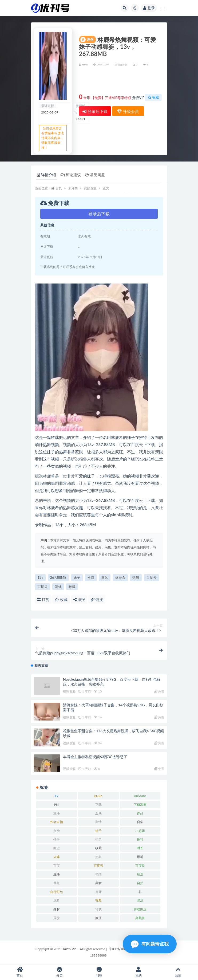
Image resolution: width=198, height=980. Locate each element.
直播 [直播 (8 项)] (57, 874)
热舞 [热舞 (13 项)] (98, 857)
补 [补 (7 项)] (140, 892)
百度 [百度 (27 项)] (57, 866)
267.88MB (58, 577)
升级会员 (145, 81)
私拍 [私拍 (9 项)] (98, 874)
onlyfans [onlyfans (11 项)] (140, 796)
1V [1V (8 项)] (56, 796)
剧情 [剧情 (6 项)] (98, 822)
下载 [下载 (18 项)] (98, 804)
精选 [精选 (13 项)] (140, 874)
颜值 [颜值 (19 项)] (98, 918)
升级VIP (138, 98)
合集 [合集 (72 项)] (140, 822)
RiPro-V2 (70, 949)
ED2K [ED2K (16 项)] (98, 796)
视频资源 (122, 65)
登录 (149, 8)
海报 (79, 599)
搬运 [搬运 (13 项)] (57, 848)
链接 (97, 599)
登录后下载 (95, 111)
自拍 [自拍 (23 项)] (140, 883)
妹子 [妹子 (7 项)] (98, 831)
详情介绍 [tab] (47, 175)
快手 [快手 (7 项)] (57, 839)
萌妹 (58, 587)
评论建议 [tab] (71, 175)
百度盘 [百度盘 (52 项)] (140, 866)
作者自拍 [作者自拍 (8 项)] (57, 822)
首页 (59, 188)
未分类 (73, 188)
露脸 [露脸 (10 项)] (57, 918)
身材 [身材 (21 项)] (57, 909)
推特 (91, 577)
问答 (99, 972)
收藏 (153, 97)
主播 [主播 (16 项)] (57, 813)
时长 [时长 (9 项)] (140, 848)
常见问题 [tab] (95, 175)
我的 (138, 972)
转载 (72, 587)
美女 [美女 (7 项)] (98, 883)
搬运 (105, 577)
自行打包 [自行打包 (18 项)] (57, 892)
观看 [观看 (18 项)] (57, 900)
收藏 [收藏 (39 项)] (98, 848)
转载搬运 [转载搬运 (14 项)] (140, 909)
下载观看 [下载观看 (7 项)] (140, 804)
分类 (59, 972)
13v (40, 577)
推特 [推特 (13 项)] (140, 839)
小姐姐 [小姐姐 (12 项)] (140, 831)
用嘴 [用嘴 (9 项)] (140, 857)
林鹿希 (120, 577)
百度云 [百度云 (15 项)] (98, 866)
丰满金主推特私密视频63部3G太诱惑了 (95, 757)
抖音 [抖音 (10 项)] (98, 839)
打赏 (43, 599)
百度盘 (43, 587)
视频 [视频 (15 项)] (98, 900)
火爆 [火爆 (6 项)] (57, 857)
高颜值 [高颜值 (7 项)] (140, 918)
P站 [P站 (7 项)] (56, 804)
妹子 (77, 577)
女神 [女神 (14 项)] (57, 831)
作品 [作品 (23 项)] (140, 813)
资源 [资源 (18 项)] (140, 900)
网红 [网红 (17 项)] (57, 883)
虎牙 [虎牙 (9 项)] (98, 892)
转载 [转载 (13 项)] (98, 909)
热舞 (136, 577)
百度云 (151, 577)
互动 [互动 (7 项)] (98, 813)
